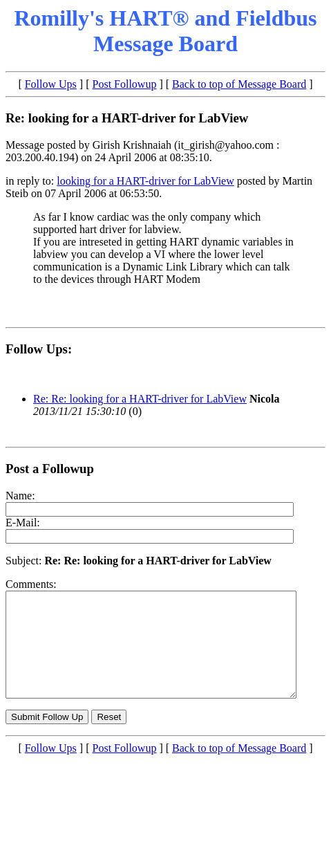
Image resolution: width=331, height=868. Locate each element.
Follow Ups (51, 84)
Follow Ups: (39, 349)
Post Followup (125, 84)
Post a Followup (50, 469)
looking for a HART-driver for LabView (145, 181)
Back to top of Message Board (239, 84)
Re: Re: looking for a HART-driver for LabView (140, 399)
